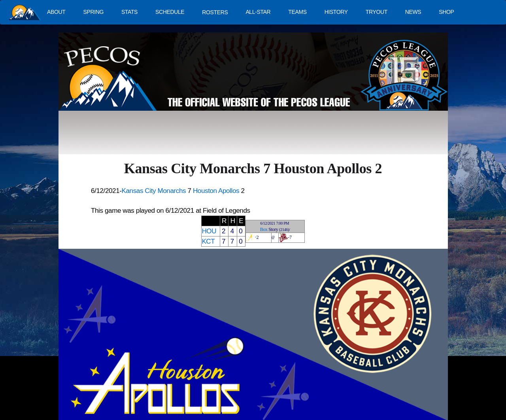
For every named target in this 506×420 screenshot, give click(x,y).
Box (264, 229)
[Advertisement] (204, 136)
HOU (209, 231)
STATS (129, 12)
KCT (208, 241)
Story (273, 229)
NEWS (413, 12)
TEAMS (297, 12)
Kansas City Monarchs (154, 191)
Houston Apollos (216, 191)
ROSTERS (215, 12)
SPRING (93, 12)
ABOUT (56, 12)
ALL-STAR (258, 12)
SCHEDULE (170, 12)
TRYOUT (377, 12)
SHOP (446, 12)
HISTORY (336, 12)
